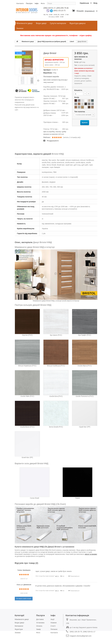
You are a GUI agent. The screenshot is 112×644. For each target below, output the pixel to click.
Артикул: (47, 70)
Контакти (20, 3)
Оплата (39, 626)
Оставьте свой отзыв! (24, 599)
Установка (40, 623)
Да (57, 576)
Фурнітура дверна (77, 23)
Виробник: (48, 73)
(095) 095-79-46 (62, 8)
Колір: (77, 62)
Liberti (72, 42)
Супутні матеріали (58, 23)
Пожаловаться (74, 576)
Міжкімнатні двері (25, 23)
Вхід (95, 3)
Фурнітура (19, 629)
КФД (55, 73)
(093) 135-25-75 (59, 11)
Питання (54, 629)
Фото (43, 3)
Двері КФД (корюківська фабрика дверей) (52, 42)
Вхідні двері (41, 23)
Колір (77, 97)
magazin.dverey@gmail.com (81, 636)
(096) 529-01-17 (49, 8)
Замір (38, 629)
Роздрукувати (53, 141)
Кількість (78, 90)
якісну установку (91, 554)
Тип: (76, 65)
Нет (62, 576)
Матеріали (19, 626)
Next (38, 80)
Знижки (20, 28)
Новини (54, 623)
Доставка (40, 619)
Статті (53, 626)
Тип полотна (80, 112)
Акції (52, 619)
